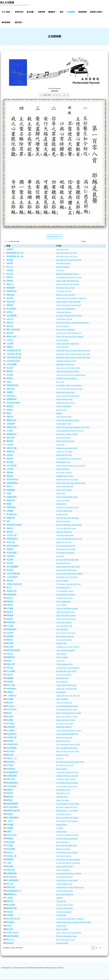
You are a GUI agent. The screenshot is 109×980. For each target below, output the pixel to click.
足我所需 (10, 581)
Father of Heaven (63, 268)
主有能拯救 (11, 770)
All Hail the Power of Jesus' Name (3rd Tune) (73, 358)
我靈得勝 (10, 637)
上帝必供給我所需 (13, 574)
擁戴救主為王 (11, 421)
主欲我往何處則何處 (14, 585)
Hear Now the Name (64, 418)
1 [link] (93, 949)
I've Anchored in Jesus (65, 592)
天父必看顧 (11, 672)
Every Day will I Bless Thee (67, 846)
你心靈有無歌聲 (12, 881)
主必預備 (10, 627)
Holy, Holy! (60, 271)
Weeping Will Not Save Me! (67, 571)
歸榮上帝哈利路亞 (13, 330)
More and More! (62, 930)
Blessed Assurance (63, 850)
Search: (84, 242)
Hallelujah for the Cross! (65, 365)
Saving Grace (61, 927)
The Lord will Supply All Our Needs (69, 575)
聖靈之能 (10, 477)
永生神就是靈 (11, 316)
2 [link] (97, 949)
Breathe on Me (62, 515)
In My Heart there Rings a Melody (69, 874)
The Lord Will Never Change (67, 609)
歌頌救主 (10, 379)
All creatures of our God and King (69, 261)
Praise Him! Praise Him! (65, 442)
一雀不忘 (10, 822)
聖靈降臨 (10, 473)
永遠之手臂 (11, 665)
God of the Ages (62, 341)
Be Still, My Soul (62, 679)
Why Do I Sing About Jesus (67, 937)
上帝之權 (10, 470)
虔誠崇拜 (10, 459)
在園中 (9, 832)
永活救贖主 (11, 731)
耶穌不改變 (11, 780)
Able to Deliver (62, 770)
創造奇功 (10, 278)
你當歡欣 (10, 393)
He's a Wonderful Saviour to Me (68, 745)
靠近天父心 (11, 940)
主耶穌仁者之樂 (12, 933)
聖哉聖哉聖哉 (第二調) (15, 257)
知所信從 (10, 669)
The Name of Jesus (64, 815)
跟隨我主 (10, 801)
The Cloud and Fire (63, 588)
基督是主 (10, 407)
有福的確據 (11, 850)
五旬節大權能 (11, 554)
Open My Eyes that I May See (68, 519)
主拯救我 (10, 916)
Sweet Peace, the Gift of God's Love (70, 888)
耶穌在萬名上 (11, 397)
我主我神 (10, 369)
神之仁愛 (10, 275)
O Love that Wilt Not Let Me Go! (68, 864)
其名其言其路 (11, 836)
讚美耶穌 (10, 442)
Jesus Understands (63, 602)
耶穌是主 (10, 411)
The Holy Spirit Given (64, 512)
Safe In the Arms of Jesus (66, 616)
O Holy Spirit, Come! (64, 491)
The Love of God (63, 327)
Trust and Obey (62, 658)
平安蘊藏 (10, 825)
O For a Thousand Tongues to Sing (69, 390)
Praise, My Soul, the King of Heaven (70, 337)
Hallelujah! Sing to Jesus (66, 404)
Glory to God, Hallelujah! (65, 331)
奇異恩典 (10, 944)
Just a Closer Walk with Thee (67, 735)
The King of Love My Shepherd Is (69, 334)
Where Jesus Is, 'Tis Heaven (67, 812)
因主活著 (10, 742)
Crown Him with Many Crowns (68, 421)
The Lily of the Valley (64, 641)
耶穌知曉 (10, 602)
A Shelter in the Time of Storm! (68, 648)
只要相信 (10, 693)
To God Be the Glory (64, 292)
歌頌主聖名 (11, 390)
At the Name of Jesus (64, 400)
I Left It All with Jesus (64, 703)
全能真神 (10, 271)
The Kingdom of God (64, 320)
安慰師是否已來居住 (14, 526)
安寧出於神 (11, 888)
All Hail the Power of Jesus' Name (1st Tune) (73, 351)
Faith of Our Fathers (64, 676)
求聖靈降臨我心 (12, 484)
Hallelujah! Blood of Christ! (66, 362)
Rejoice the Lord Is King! (65, 393)
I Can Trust (60, 662)
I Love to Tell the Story (65, 909)
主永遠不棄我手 (12, 578)
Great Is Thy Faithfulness (66, 310)
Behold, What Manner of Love (67, 275)
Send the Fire (61, 505)
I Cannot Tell (61, 902)
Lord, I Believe (62, 606)
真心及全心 (11, 707)
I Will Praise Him (62, 348)
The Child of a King (63, 857)
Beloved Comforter (63, 522)
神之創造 (10, 261)
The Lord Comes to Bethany (67, 839)
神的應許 (10, 620)
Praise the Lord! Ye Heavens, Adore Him (71, 299)
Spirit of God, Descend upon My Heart (71, 484)
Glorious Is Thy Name (64, 453)
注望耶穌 (10, 634)
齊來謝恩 (10, 264)
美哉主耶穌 (11, 438)
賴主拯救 (10, 571)
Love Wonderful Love (64, 885)
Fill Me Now (61, 494)
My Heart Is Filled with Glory (67, 808)
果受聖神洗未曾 (12, 480)
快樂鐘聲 (10, 829)
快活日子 (10, 853)
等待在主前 (11, 543)
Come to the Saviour (64, 913)
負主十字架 (11, 686)
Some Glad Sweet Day (65, 895)
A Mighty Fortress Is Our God (67, 777)
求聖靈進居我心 (12, 540)
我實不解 (10, 902)
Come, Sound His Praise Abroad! (69, 306)
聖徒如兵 (10, 599)
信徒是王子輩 (11, 857)
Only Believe (61, 693)
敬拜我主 (10, 798)
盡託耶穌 (10, 703)
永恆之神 (10, 341)
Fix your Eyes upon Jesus (66, 634)
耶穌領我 (10, 682)
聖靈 (8, 522)
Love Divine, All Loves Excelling (68, 860)
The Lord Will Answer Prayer (67, 749)
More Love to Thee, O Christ (67, 717)
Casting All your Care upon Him (68, 696)
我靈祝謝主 (11, 296)
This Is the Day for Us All (66, 547)
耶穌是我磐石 (11, 630)
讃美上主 (10, 285)
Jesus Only (60, 446)
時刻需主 (10, 613)
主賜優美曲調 (11, 874)
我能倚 (9, 661)
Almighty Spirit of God (64, 477)
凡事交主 (10, 655)
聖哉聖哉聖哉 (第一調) (15, 254)
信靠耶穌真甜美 (12, 804)
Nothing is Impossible (64, 738)
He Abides (60, 557)
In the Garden (61, 833)
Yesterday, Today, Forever (66, 780)
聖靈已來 (10, 529)
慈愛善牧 (10, 794)
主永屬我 (10, 700)
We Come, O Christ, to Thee (67, 435)
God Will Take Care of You (66, 672)
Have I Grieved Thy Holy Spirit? (68, 568)
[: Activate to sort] (5, 247)
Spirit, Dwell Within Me (65, 487)
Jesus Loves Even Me (65, 867)
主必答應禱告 (11, 749)
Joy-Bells (60, 829)
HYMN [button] (59, 247)
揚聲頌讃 (10, 306)
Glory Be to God (62, 250)
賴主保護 (10, 648)
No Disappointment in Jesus (67, 710)
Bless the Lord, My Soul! (65, 296)
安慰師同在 (11, 557)
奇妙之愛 (10, 885)
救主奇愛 (10, 463)
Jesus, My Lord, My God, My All (68, 369)
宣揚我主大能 (11, 428)
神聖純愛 (10, 860)
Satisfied (59, 899)
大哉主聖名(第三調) (14, 358)
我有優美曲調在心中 (14, 892)
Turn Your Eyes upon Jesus (67, 787)
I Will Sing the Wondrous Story (68, 372)
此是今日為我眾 (12, 546)
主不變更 (10, 609)
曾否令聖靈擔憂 (12, 567)
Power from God (62, 470)
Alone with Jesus (63, 843)
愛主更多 (10, 930)
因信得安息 (11, 763)
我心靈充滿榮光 (12, 808)
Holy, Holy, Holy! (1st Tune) (66, 254)
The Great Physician (64, 623)
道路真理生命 (11, 435)
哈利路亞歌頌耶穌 (13, 404)
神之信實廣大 (11, 309)
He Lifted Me (61, 916)
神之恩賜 (10, 560)
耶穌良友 (10, 641)
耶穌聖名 (10, 815)
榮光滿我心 (11, 923)
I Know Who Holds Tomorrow (67, 784)
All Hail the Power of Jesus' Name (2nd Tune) (73, 355)
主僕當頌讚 (11, 424)
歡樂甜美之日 (11, 895)
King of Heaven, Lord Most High (68, 303)
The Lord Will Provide (64, 627)
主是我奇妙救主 (12, 745)
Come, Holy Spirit (63, 501)
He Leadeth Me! (62, 683)
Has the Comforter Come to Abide (69, 526)
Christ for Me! (61, 644)
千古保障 (10, 344)
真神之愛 (10, 327)
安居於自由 (11, 871)
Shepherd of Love (63, 794)
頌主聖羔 (10, 376)
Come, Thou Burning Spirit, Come (69, 540)
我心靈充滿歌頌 (12, 818)
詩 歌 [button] (8, 247)
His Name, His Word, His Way (67, 836)
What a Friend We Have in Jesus (69, 714)
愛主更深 (10, 717)
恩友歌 (9, 714)
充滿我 (9, 494)
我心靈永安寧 (11, 878)
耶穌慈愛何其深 (12, 386)
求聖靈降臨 (11, 491)
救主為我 (10, 644)
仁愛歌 (9, 864)
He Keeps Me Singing (64, 892)
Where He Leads (63, 801)
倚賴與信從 (11, 658)
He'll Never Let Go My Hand (67, 578)
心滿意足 (10, 899)
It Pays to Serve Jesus (65, 906)
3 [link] (100, 949)
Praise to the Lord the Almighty (68, 285)
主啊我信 (10, 606)
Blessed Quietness (63, 564)
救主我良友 (11, 752)
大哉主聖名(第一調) (14, 351)
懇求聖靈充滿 (11, 515)
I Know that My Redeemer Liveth (69, 731)
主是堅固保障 (11, 777)
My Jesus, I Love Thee (65, 724)
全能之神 (10, 320)
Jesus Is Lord (61, 411)
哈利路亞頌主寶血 (13, 362)
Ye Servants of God (64, 425)
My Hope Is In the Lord (65, 766)
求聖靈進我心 (11, 508)
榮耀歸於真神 (11, 292)
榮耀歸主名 (11, 452)
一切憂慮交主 (11, 696)
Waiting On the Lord (64, 543)
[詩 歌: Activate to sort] (31, 247)
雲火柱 (9, 588)
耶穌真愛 (10, 839)
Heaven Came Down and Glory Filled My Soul (74, 923)
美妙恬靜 (10, 564)
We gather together (63, 264)
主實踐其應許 (11, 595)
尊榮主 (9, 414)
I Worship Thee (62, 798)
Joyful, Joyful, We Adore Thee (67, 282)
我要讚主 (10, 348)
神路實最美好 (11, 689)
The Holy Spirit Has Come (66, 529)
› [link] (104, 949)
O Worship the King (64, 313)
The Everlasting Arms (64, 665)
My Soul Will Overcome (65, 637)
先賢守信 (10, 676)
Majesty (59, 414)
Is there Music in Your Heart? (67, 881)
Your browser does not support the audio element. (54, 96)
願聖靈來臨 (11, 501)
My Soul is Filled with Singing (67, 818)
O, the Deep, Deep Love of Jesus (69, 386)
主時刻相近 (11, 728)
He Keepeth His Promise (66, 595)
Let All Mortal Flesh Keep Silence (69, 459)
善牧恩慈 (10, 334)
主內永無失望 (11, 710)
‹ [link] (90, 949)
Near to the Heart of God (66, 941)
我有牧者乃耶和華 (13, 651)
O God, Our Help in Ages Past (68, 344)
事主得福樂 (11, 906)
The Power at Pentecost (65, 554)
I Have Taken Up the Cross (66, 686)
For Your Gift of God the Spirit (67, 561)
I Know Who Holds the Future (67, 773)
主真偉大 (10, 456)
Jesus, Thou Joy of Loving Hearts (69, 934)
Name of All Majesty (64, 407)
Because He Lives (63, 742)
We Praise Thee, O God (65, 289)
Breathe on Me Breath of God (67, 508)
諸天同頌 (10, 299)
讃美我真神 (11, 289)
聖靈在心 (10, 487)
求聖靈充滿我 (11, 498)
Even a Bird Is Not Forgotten (67, 822)
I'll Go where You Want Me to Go (68, 585)
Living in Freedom (63, 871)
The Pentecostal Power (65, 536)
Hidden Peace (62, 826)
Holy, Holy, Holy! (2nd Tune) (67, 257)
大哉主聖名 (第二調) (14, 355)
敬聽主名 (10, 418)
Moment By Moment (64, 728)
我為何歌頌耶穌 (12, 937)
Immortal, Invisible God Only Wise (69, 317)
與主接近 (10, 721)
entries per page (14, 242)
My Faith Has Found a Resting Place (70, 763)
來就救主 (10, 913)
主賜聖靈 (10, 512)
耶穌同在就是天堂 (13, 811)
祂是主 (9, 383)
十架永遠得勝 (11, 365)
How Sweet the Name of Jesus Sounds (71, 466)
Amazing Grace (62, 944)
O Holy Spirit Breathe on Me (67, 498)
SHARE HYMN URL (54, 238)
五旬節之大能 (11, 536)
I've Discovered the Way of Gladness (70, 920)
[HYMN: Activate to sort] (81, 247)
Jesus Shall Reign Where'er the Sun (70, 432)
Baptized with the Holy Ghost (67, 480)
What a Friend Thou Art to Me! (68, 752)
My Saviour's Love (63, 463)
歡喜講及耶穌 (11, 909)
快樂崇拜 (10, 282)
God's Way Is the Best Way (66, 690)
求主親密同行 (11, 735)
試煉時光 (10, 791)
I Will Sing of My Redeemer (67, 379)
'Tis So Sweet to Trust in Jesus (68, 805)
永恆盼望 (10, 766)
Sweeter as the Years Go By (67, 449)
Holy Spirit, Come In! (64, 473)
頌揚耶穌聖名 (11, 400)
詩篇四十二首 (11, 759)
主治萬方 (10, 431)
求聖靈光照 (11, 519)
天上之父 (10, 268)
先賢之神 (10, 323)
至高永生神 (11, 302)
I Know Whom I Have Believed (68, 669)
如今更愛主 (11, 724)
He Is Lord (60, 383)
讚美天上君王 (11, 337)
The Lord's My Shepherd (66, 651)
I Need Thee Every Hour (65, 613)
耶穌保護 (10, 616)
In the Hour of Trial (63, 791)
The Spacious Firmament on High (69, 278)
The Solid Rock (62, 630)
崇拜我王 (10, 313)
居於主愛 (10, 756)
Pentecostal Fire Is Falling (66, 550)
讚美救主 (10, 372)
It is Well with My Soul (64, 878)
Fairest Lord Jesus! (63, 439)
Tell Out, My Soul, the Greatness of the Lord (73, 428)
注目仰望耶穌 (11, 787)
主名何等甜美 (11, 466)
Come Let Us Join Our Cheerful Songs (71, 376)
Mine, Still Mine (62, 700)
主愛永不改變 (11, 449)
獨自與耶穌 (11, 843)
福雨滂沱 (10, 533)
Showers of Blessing (64, 533)
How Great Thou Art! (64, 456)
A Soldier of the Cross (64, 599)
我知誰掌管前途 (12, 773)
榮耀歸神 (10, 250)
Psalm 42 (60, 759)
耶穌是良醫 (11, 623)
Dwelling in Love (62, 756)
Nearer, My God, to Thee (66, 721)
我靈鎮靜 (10, 679)
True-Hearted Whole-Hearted (67, 707)
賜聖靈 (9, 505)
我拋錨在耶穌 (11, 592)
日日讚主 (10, 846)
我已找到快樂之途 (13, 919)
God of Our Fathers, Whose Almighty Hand (72, 323)
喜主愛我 (10, 867)
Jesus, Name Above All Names (68, 397)
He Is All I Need (62, 581)
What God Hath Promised (66, 620)
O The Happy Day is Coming (67, 853)
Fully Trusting (61, 655)
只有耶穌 (10, 445)
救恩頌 (9, 926)
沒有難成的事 (11, 738)
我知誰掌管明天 (12, 784)
